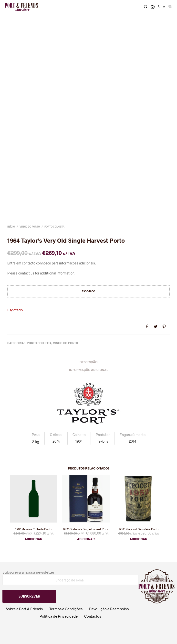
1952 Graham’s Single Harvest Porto (86, 529)
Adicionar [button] (33, 539)
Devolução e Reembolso (109, 609)
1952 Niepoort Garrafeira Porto (139, 529)
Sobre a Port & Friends (24, 609)
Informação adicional (89, 370)
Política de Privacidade (59, 616)
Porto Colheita (54, 227)
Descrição (88, 362)
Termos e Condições (66, 609)
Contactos (93, 616)
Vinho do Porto (30, 227)
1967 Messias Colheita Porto (33, 529)
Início (11, 227)
